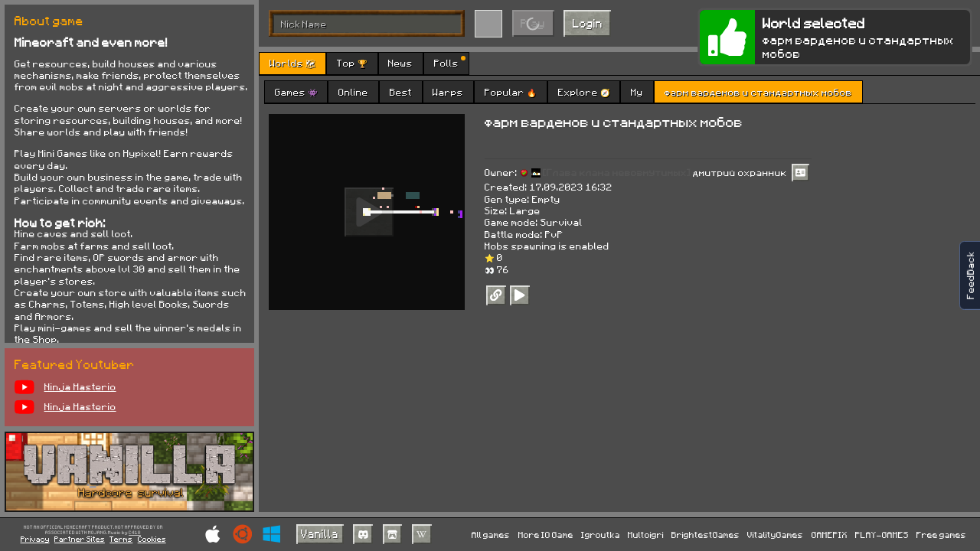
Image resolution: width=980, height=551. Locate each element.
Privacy (35, 539)
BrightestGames (706, 535)
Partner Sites (80, 539)
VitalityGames (775, 535)
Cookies (152, 539)
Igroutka (601, 535)
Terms (121, 539)
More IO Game (546, 535)
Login (588, 23)
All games (491, 535)
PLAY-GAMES (882, 535)
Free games (941, 535)
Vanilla (320, 533)
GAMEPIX (830, 535)
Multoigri (646, 535)
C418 (135, 533)
